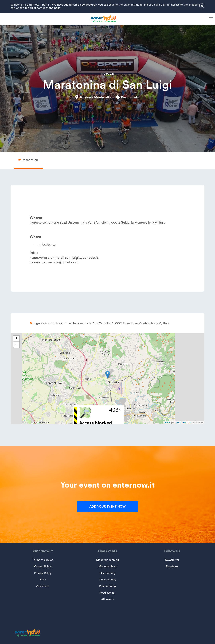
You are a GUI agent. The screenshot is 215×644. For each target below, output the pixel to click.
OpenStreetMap (183, 422)
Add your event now (107, 506)
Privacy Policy (43, 573)
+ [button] (16, 339)
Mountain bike (107, 566)
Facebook (172, 566)
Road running (131, 97)
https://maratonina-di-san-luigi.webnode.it (64, 258)
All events (107, 599)
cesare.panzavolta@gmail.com (54, 262)
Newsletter (172, 560)
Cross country (107, 580)
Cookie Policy (43, 566)
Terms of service (43, 560)
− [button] (16, 345)
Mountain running (107, 560)
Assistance (43, 586)
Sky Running (107, 573)
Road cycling (107, 593)
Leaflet (167, 422)
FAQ (43, 580)
